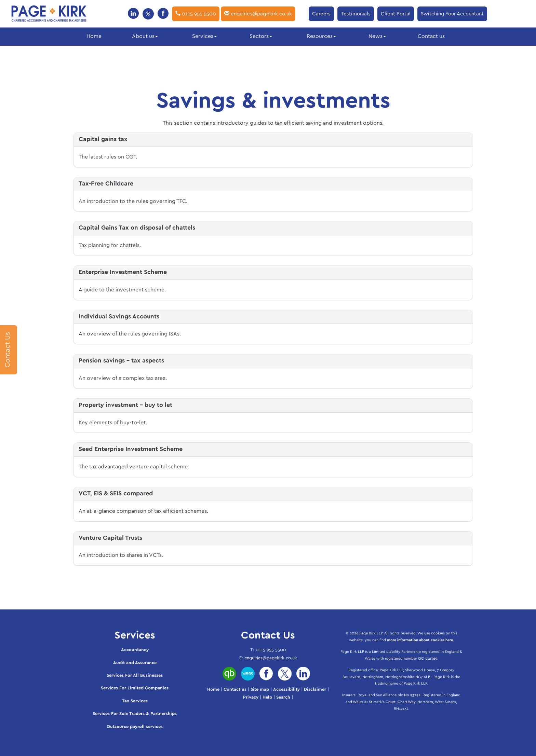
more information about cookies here (420, 640)
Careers (321, 14)
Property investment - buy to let (125, 405)
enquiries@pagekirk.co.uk (258, 14)
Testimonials (356, 14)
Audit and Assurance (135, 663)
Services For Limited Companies (135, 688)
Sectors (261, 36)
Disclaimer (315, 690)
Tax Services (135, 701)
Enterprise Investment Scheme (123, 272)
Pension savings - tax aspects (121, 361)
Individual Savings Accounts (119, 317)
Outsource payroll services (135, 727)
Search (283, 697)
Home (94, 36)
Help (267, 697)
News (377, 36)
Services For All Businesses (135, 676)
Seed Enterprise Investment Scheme (131, 449)
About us (145, 36)
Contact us (431, 36)
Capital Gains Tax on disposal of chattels (137, 228)
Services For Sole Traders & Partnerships (135, 714)
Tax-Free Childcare (106, 184)
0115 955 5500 (196, 14)
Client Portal (396, 14)
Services (204, 36)
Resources (321, 36)
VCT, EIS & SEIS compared (116, 494)
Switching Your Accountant (452, 14)
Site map (260, 690)
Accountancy (135, 650)
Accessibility (286, 690)
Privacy (251, 697)
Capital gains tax (103, 139)
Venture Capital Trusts (110, 538)
